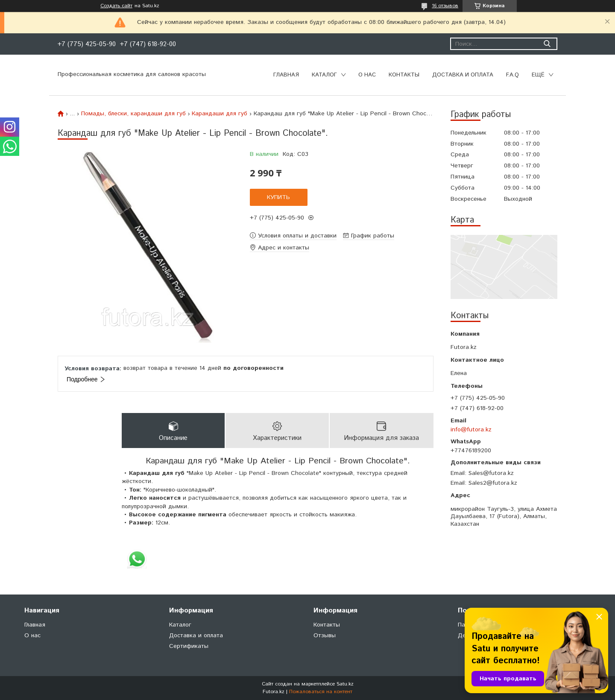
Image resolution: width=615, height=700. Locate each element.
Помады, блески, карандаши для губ (133, 114)
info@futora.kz (471, 430)
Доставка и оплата (463, 75)
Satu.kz (345, 684)
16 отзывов (445, 6)
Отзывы (325, 636)
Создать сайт (116, 6)
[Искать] (547, 44)
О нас (367, 75)
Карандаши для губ (220, 114)
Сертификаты (189, 646)
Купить (278, 197)
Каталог (324, 75)
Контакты (404, 75)
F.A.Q (512, 75)
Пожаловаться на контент (321, 692)
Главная (286, 75)
